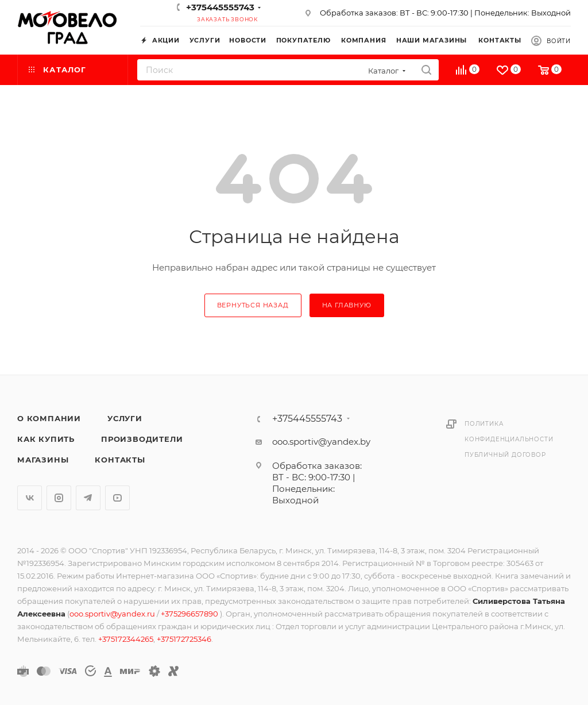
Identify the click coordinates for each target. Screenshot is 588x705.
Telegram (88, 498)
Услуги (125, 418)
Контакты (120, 460)
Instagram (59, 498)
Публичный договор (505, 455)
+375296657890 (190, 614)
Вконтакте (30, 498)
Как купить (46, 439)
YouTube (117, 498)
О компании (49, 418)
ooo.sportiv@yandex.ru (112, 614)
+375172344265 (126, 639)
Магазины (43, 460)
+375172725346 (184, 639)
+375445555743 (220, 7)
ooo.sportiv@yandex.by (321, 442)
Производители (142, 439)
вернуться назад (253, 305)
